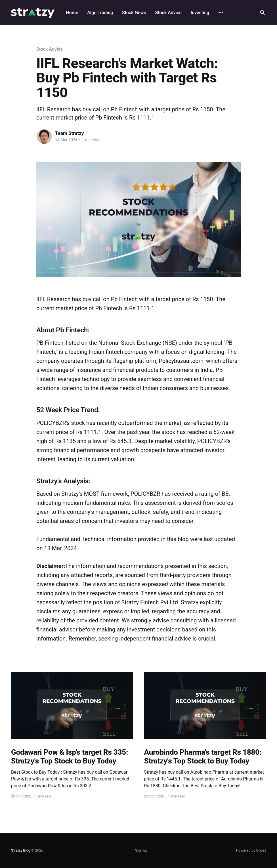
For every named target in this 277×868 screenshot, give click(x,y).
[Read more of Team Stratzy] (44, 137)
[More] (221, 13)
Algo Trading (100, 13)
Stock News (134, 13)
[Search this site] (263, 12)
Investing (200, 13)
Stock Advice (168, 13)
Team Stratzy (69, 133)
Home (72, 13)
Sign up (141, 850)
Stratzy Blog (21, 850)
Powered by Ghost (251, 850)
